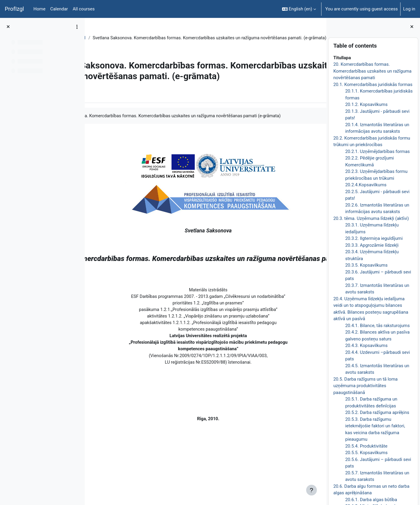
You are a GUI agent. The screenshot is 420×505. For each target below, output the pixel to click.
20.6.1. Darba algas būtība (371, 500)
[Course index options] (77, 27)
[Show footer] (312, 490)
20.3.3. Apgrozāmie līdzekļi (372, 245)
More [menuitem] (126, 118)
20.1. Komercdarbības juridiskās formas (373, 85)
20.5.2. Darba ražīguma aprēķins (377, 412)
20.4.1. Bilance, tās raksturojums (377, 326)
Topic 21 (131, 38)
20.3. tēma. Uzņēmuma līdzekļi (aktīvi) (371, 218)
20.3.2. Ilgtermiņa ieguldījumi (374, 238)
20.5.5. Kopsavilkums (366, 453)
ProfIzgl (14, 9)
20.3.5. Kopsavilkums (366, 265)
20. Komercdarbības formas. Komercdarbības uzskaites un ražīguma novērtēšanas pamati (372, 71)
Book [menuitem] (106, 118)
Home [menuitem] (40, 9)
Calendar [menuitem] (59, 9)
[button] (299, 9)
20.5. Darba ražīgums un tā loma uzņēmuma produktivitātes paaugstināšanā (365, 386)
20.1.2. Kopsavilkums (366, 104)
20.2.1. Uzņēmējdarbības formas (377, 151)
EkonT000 (106, 38)
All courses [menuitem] (84, 9)
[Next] (320, 171)
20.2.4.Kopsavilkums (366, 185)
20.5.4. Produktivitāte (366, 446)
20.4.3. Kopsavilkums (366, 345)
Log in (409, 9)
